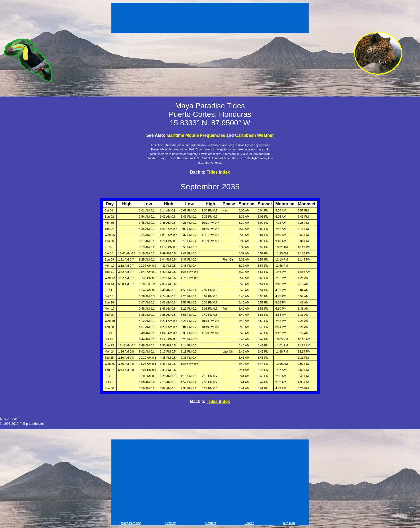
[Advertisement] (210, 19)
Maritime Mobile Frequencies (196, 135)
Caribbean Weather (255, 135)
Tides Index (218, 172)
